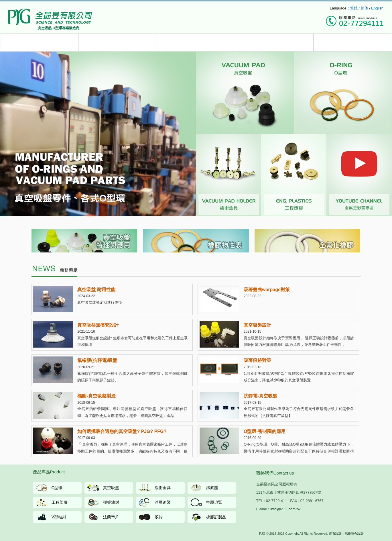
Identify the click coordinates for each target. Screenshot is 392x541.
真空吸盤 (111, 488)
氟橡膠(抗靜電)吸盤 (97, 360)
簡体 (365, 8)
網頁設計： (337, 534)
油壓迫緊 (163, 502)
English (377, 8)
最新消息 (196, 42)
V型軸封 (59, 517)
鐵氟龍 (212, 488)
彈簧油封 (111, 502)
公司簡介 (274, 42)
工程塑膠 (60, 502)
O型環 (57, 488)
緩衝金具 (163, 488)
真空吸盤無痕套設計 (98, 325)
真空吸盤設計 (257, 325)
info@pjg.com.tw (315, 8)
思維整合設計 (354, 534)
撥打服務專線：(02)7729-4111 (355, 21)
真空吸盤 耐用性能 (96, 290)
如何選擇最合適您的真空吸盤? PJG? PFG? (122, 431)
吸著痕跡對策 (257, 360)
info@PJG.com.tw (285, 509)
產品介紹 (39, 42)
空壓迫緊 (214, 502)
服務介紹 (118, 42)
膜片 (159, 517)
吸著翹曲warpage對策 (267, 290)
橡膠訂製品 (216, 517)
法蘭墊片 (111, 517)
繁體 (354, 8)
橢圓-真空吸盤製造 (96, 396)
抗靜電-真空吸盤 (260, 396)
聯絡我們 (353, 42)
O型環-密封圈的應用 (265, 431)
